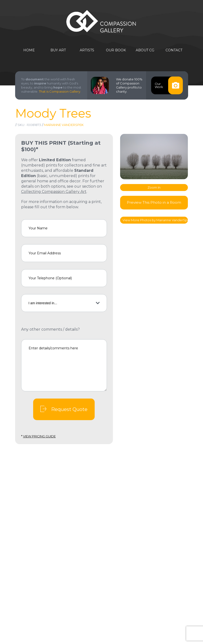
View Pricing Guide (39, 436)
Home (29, 50)
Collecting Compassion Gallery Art (54, 192)
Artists (87, 50)
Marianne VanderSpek (64, 125)
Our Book (116, 50)
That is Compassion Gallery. (60, 91)
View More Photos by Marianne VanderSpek (155, 220)
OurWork (169, 85)
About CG (145, 50)
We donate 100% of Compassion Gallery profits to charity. (129, 85)
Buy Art (58, 50)
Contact (174, 50)
